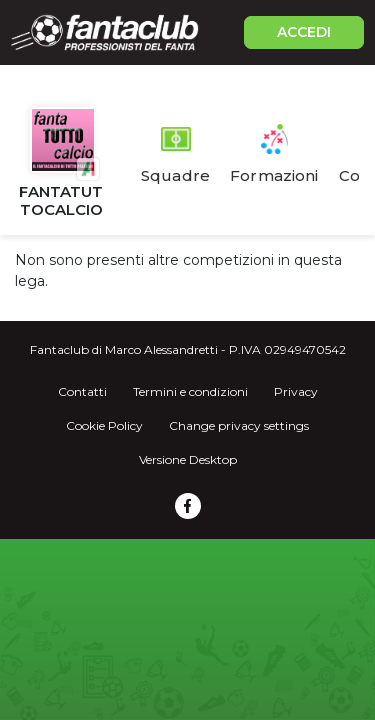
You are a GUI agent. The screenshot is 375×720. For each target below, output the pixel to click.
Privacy (296, 391)
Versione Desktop (188, 459)
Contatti (82, 391)
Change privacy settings (239, 425)
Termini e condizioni (190, 391)
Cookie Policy (104, 425)
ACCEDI (304, 32)
